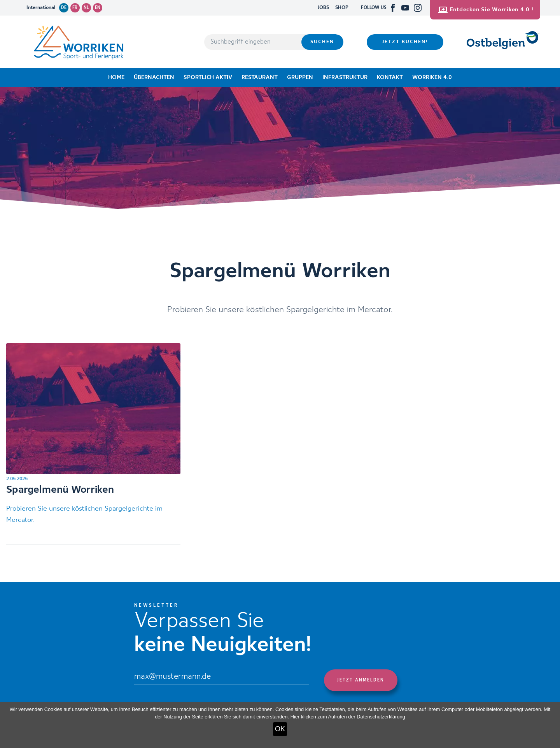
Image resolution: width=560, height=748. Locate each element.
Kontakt (390, 77)
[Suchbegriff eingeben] (253, 42)
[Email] (222, 677)
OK (280, 729)
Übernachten (154, 77)
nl (86, 8)
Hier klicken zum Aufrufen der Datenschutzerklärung (348, 717)
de (64, 8)
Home (116, 77)
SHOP (342, 8)
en (98, 8)
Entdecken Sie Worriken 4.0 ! (486, 10)
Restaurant (260, 77)
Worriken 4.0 (432, 77)
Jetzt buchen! (405, 42)
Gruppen (300, 77)
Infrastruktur (345, 77)
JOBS (323, 8)
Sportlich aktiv (208, 77)
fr (75, 8)
